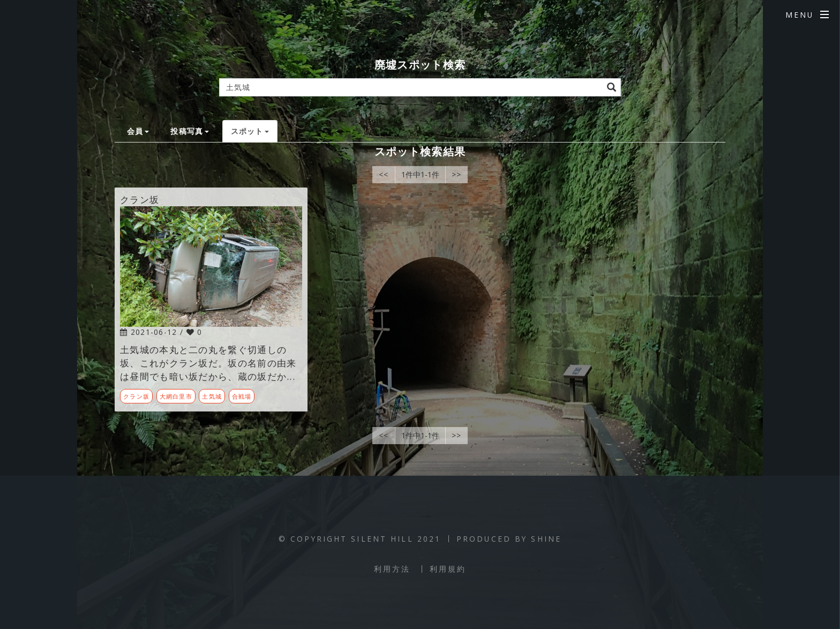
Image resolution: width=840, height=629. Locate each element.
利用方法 (392, 569)
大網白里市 (176, 396)
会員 (138, 131)
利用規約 (448, 569)
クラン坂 (136, 396)
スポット (250, 131)
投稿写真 (189, 131)
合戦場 (242, 396)
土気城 (212, 396)
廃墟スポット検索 (420, 65)
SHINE (546, 539)
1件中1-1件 (420, 174)
